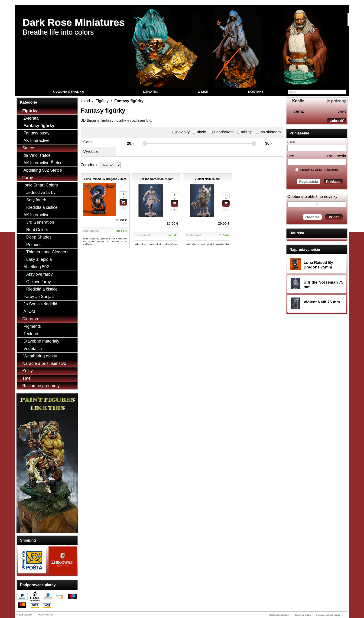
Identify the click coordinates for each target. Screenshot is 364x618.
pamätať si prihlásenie (317, 169)
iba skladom (268, 132)
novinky (181, 132)
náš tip (245, 132)
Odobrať (312, 217)
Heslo (291, 156)
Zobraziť (337, 121)
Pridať (334, 217)
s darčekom (222, 132)
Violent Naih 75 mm (322, 302)
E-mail (291, 142)
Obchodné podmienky (279, 615)
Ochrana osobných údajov (328, 615)
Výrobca (91, 152)
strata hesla (336, 156)
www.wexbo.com (46, 615)
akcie (200, 132)
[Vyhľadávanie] (317, 92)
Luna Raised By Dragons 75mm (318, 265)
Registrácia (309, 181)
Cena (88, 142)
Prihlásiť (333, 181)
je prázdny (336, 101)
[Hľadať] (343, 92)
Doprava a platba (303, 615)
